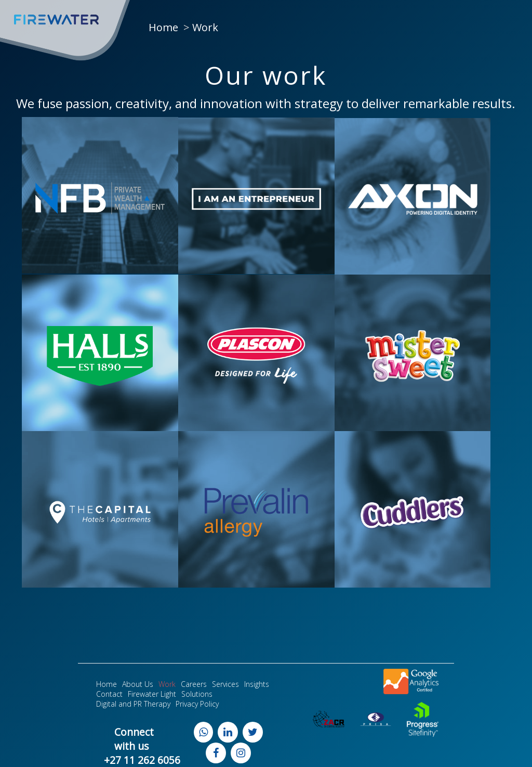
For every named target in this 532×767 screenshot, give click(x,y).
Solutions (197, 694)
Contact (109, 694)
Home (163, 27)
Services (225, 684)
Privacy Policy (197, 704)
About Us (138, 684)
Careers (194, 684)
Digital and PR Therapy (133, 704)
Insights (257, 684)
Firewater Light (152, 694)
